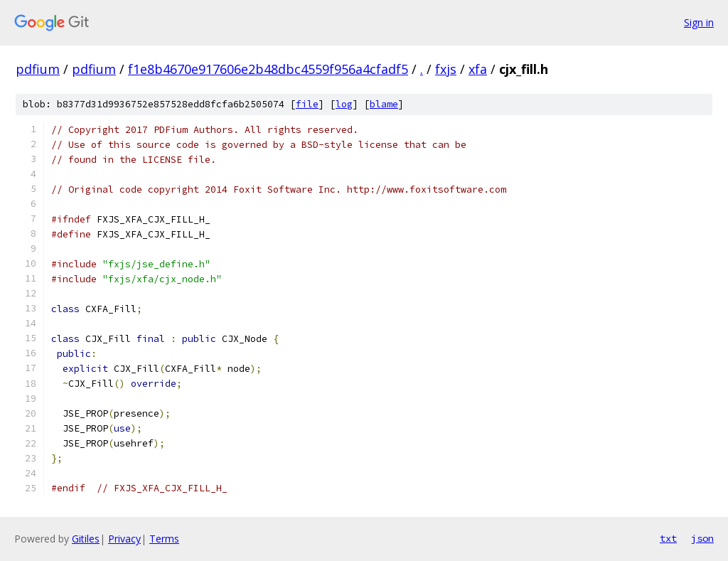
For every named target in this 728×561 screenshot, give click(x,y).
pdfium (38, 69)
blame (384, 104)
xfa (478, 69)
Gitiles (86, 539)
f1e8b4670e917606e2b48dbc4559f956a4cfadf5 (268, 69)
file (307, 104)
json (702, 538)
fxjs (446, 69)
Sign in (699, 22)
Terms (164, 539)
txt (668, 538)
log (344, 104)
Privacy (124, 539)
